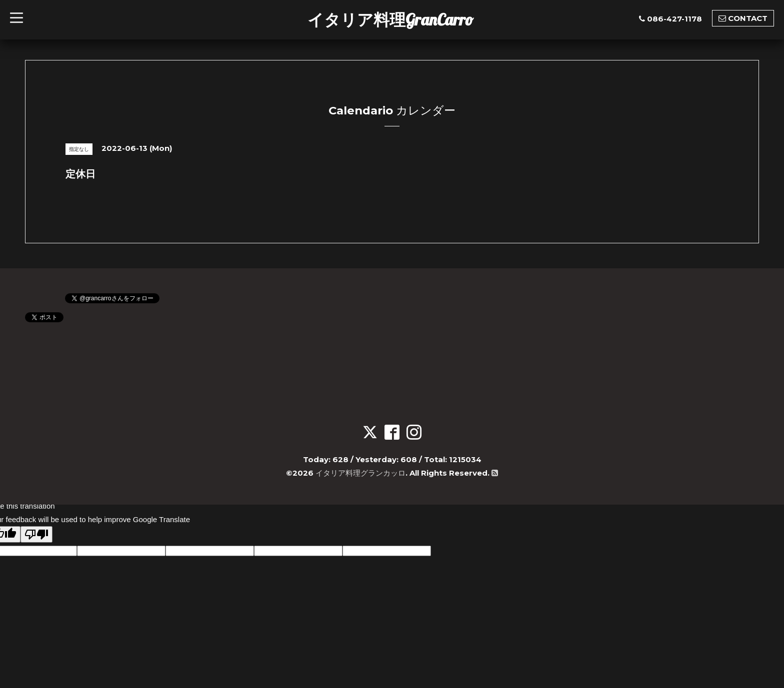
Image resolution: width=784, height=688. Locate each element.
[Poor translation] (36, 534)
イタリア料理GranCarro (390, 19)
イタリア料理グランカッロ (360, 473)
